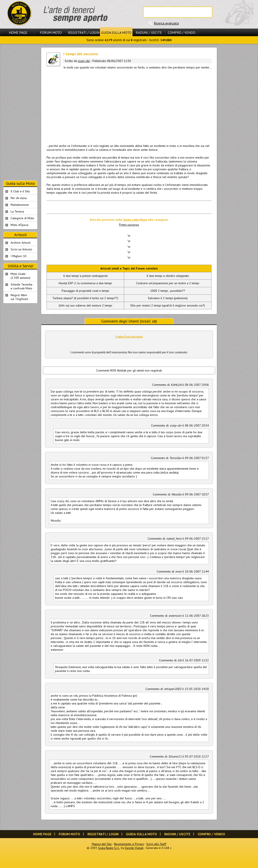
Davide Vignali (134, 848)
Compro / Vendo (182, 32)
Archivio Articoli (21, 243)
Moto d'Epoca (19, 225)
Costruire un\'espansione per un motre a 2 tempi (168, 283)
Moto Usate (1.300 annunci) (20, 276)
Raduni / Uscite (149, 32)
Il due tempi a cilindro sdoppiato (168, 276)
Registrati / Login (84, 32)
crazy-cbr (84, 61)
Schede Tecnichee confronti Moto (22, 286)
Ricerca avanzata (166, 23)
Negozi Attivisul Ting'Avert (19, 297)
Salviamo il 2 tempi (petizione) (168, 298)
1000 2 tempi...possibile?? (168, 291)
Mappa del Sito (102, 844)
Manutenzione (20, 205)
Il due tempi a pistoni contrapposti (85, 276)
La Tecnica (17, 211)
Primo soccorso (129, 225)
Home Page (18, 32)
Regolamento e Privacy (129, 844)
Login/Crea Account (129, 337)
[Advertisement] (129, 106)
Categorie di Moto (22, 218)
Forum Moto (51, 32)
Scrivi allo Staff (156, 844)
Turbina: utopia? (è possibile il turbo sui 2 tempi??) (85, 298)
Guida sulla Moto (116, 32)
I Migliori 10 (19, 256)
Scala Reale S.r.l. (109, 848)
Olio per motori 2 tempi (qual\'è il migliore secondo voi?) (168, 305)
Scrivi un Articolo (21, 249)
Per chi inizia (19, 198)
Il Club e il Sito (20, 191)
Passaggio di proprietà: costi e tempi (85, 291)
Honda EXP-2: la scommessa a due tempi (85, 283)
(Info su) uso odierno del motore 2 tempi (85, 305)
